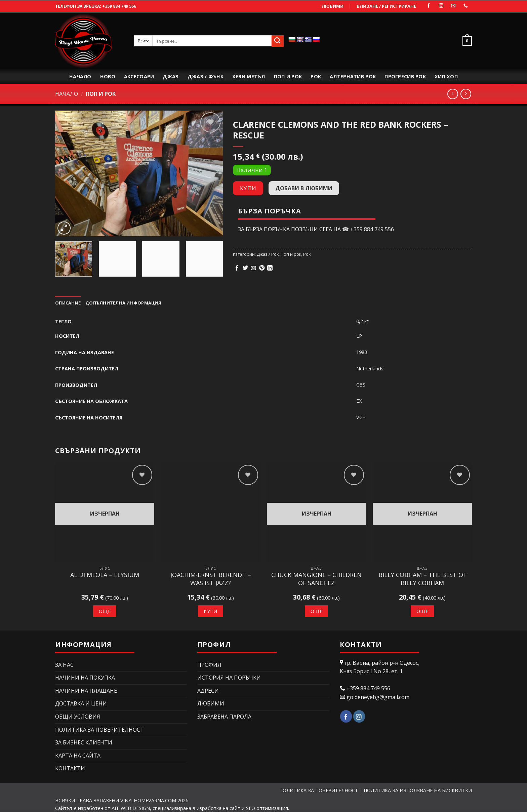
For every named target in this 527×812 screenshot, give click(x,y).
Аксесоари (139, 76)
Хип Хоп (446, 76)
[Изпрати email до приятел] (253, 268)
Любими (333, 6)
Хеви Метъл (249, 76)
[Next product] (453, 94)
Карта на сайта (78, 756)
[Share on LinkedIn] (270, 268)
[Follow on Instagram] (441, 6)
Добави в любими (304, 188)
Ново (108, 76)
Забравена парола (224, 717)
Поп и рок (288, 76)
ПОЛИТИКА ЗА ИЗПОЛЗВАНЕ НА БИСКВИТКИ (418, 790)
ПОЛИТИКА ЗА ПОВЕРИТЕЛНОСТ (99, 730)
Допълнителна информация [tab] (123, 303)
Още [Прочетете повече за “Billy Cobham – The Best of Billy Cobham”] (422, 611)
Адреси (208, 691)
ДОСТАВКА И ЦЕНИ (81, 703)
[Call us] (466, 6)
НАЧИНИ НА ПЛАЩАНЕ (86, 691)
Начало (80, 76)
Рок (316, 76)
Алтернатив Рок (353, 76)
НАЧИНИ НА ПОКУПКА (85, 678)
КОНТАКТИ (70, 768)
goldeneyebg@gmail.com (378, 697)
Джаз (171, 76)
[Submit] (278, 41)
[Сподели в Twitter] (245, 268)
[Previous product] (466, 94)
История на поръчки (229, 678)
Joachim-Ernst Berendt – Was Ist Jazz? (211, 579)
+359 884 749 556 (119, 6)
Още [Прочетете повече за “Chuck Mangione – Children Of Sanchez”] (316, 611)
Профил (209, 665)
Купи (248, 188)
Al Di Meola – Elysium (105, 575)
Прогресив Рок (405, 76)
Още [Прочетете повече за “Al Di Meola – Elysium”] (105, 611)
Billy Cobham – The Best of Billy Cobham (422, 579)
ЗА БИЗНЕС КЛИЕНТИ (84, 742)
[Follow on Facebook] (429, 6)
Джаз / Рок (268, 254)
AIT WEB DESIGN (131, 808)
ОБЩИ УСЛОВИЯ (78, 717)
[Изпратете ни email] (453, 6)
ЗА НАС (64, 665)
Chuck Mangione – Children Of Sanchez (316, 579)
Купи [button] (211, 611)
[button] (465, 41)
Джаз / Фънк (206, 76)
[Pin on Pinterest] (262, 268)
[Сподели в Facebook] (237, 268)
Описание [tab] (68, 303)
